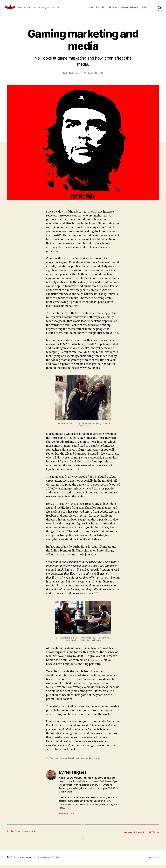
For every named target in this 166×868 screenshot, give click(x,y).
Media (90, 762)
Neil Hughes (74, 77)
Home (90, 9)
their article (97, 664)
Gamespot (55, 762)
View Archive (66, 817)
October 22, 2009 (95, 77)
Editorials (101, 9)
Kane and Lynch (68, 762)
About (145, 9)
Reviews (113, 9)
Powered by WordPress (52, 861)
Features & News (130, 9)
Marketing (81, 762)
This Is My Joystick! (26, 861)
